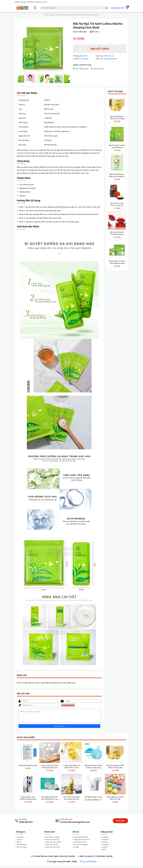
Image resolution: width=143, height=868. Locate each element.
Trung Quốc (84, 59)
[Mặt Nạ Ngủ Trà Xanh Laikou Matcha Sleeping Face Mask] (117, 134)
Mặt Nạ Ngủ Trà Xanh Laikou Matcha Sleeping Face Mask (117, 147)
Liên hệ (18, 842)
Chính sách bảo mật (51, 842)
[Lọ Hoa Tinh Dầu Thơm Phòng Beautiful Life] (50, 755)
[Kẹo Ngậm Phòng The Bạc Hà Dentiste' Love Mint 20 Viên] (50, 787)
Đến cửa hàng (21, 849)
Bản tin (18, 844)
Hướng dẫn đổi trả (79, 844)
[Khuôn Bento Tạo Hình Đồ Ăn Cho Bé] (115, 787)
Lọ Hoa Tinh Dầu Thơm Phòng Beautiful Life (50, 769)
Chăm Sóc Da (59, 15)
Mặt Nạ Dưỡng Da (111, 59)
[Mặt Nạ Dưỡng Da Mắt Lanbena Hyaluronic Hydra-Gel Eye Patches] (93, 755)
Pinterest (104, 844)
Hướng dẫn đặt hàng (80, 839)
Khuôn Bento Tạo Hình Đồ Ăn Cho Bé (115, 800)
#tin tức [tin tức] (45, 2)
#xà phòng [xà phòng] (38, 2)
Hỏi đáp (75, 849)
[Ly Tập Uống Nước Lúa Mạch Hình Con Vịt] (71, 755)
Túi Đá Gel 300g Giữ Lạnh (28, 768)
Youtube (104, 849)
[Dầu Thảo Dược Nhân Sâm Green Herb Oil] (71, 787)
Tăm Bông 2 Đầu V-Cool (93, 799)
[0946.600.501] (117, 8)
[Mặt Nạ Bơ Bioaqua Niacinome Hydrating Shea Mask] (117, 163)
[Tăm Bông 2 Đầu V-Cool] (93, 787)
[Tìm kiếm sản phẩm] (106, 8)
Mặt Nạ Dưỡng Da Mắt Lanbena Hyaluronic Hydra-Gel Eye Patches (93, 770)
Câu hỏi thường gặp (79, 847)
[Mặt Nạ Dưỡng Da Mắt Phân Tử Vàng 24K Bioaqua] (117, 105)
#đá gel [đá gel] (17, 2)
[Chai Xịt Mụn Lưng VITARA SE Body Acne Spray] (28, 787)
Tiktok (103, 852)
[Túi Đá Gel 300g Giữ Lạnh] (28, 755)
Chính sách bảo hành (51, 849)
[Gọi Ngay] (24, 823)
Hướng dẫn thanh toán (80, 842)
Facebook (104, 839)
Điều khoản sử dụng (51, 839)
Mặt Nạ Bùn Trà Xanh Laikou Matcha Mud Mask (117, 263)
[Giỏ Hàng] (127, 8)
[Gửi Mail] (73, 823)
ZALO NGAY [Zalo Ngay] (120, 823)
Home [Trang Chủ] (46, 15)
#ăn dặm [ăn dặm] (23, 2)
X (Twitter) (104, 842)
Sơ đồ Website (21, 847)
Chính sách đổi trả (50, 847)
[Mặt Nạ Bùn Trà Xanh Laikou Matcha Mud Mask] (117, 250)
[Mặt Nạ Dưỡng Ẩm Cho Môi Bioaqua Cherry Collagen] (117, 221)
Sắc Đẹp (51, 15)
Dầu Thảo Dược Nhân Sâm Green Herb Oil (71, 800)
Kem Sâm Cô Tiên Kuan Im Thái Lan (117, 204)
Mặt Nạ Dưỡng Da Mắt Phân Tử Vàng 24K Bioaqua (117, 119)
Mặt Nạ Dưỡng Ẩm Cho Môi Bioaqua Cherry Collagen (117, 234)
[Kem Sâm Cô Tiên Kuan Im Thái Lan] (117, 192)
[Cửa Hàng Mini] (22, 8)
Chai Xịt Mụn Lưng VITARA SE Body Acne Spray (28, 801)
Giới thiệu (19, 839)
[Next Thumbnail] (70, 79)
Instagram (104, 847)
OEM (86, 56)
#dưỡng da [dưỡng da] (30, 2)
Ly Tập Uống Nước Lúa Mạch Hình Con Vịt (71, 769)
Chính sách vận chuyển (52, 844)
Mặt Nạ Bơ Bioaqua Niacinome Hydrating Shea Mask (117, 176)
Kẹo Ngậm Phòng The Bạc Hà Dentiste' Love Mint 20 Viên (50, 801)
